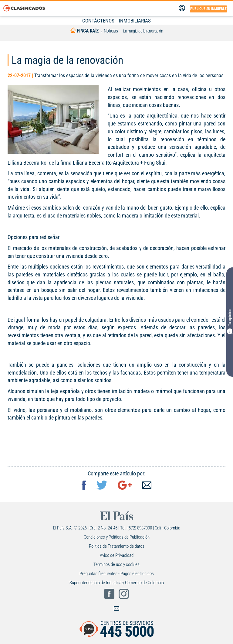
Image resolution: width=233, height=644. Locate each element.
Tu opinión (230, 322)
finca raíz (84, 31)
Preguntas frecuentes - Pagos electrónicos (117, 574)
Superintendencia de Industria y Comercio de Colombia (117, 583)
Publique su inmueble (208, 9)
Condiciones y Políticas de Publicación (117, 537)
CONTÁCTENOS (98, 21)
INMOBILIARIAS (135, 21)
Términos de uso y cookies (116, 564)
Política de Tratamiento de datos (117, 546)
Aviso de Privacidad (117, 555)
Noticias (111, 31)
